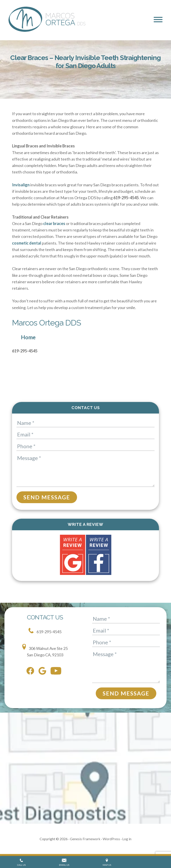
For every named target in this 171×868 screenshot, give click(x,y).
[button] (158, 20)
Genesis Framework (85, 839)
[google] (43, 672)
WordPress (111, 839)
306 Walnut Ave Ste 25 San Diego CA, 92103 (45, 651)
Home (28, 337)
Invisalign (38, 80)
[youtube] (57, 672)
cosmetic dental (27, 243)
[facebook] (31, 672)
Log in (127, 839)
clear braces (54, 223)
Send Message (47, 497)
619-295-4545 (45, 631)
